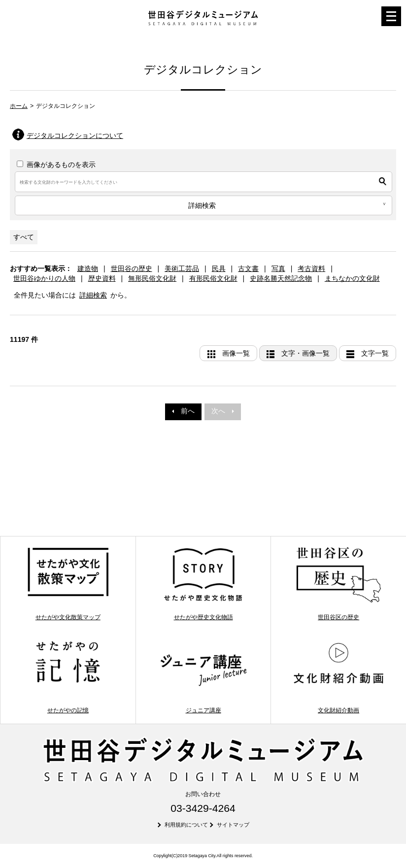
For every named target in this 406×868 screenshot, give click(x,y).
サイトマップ (233, 825)
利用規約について (186, 825)
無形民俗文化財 (152, 278)
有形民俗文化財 (213, 278)
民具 (219, 268)
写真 (278, 268)
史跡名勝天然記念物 (281, 278)
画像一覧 (236, 353)
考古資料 (311, 268)
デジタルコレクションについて (75, 135)
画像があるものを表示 (56, 165)
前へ (183, 411)
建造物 (88, 268)
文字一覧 (375, 353)
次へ (223, 411)
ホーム (19, 106)
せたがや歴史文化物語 (203, 583)
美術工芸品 (182, 268)
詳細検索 (93, 295)
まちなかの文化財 (352, 278)
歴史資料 (102, 278)
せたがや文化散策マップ (68, 583)
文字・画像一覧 (305, 353)
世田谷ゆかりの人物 (44, 278)
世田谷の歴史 (132, 268)
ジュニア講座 (203, 677)
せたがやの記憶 (68, 677)
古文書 (248, 268)
